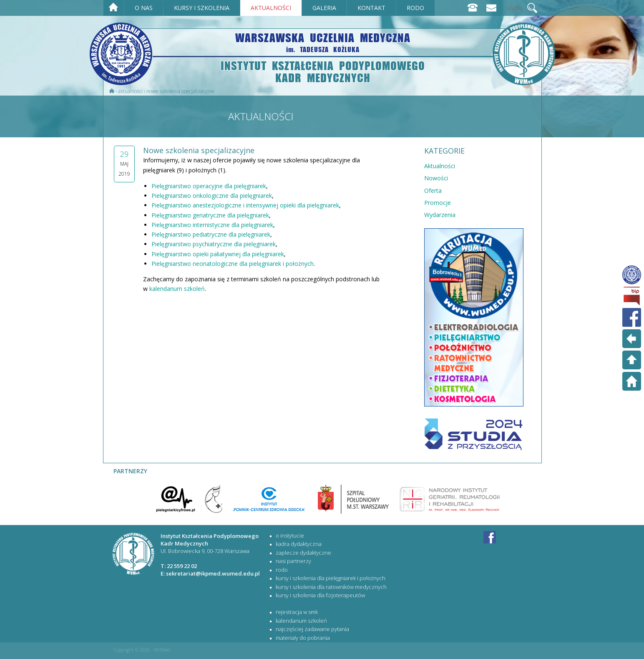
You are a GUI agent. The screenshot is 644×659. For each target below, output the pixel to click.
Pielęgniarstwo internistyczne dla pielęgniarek (212, 225)
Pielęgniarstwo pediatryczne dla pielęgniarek (211, 234)
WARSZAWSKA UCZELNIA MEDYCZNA (323, 42)
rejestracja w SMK (297, 612)
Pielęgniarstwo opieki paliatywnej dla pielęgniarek (218, 254)
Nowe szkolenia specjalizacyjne (180, 91)
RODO (282, 570)
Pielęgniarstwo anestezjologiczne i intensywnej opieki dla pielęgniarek (245, 205)
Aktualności (130, 91)
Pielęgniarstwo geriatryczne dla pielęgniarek (210, 215)
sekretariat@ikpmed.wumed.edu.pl (213, 573)
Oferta (433, 191)
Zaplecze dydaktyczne (303, 553)
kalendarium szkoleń (177, 289)
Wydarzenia (440, 215)
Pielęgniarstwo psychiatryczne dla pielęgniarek (214, 244)
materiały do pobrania (303, 638)
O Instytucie (290, 535)
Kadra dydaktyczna (299, 544)
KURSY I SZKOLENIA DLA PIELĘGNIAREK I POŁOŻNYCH (331, 578)
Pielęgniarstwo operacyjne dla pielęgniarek (209, 186)
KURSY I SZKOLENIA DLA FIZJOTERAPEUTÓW (320, 595)
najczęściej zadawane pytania (312, 629)
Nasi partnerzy (293, 561)
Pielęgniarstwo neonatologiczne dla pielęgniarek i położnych (233, 264)
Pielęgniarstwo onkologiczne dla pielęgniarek (212, 196)
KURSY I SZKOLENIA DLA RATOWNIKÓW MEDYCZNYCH (331, 587)
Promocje (438, 203)
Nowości (436, 178)
